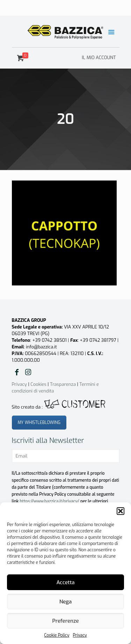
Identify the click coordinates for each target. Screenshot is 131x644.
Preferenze (66, 621)
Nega (65, 602)
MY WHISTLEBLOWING (39, 423)
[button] (121, 511)
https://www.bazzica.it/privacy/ (50, 501)
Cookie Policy (57, 635)
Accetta (65, 582)
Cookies (38, 384)
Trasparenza (63, 384)
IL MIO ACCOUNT (99, 58)
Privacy (80, 635)
